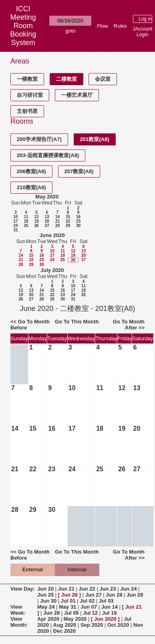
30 (78, 226)
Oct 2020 (118, 625)
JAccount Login (142, 32)
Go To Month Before (30, 325)
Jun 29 (135, 595)
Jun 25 (45, 595)
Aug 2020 (65, 625)
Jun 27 (94, 595)
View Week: (18, 610)
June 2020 (52, 235)
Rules (120, 26)
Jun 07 (89, 607)
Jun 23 (108, 589)
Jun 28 (114, 595)
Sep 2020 (92, 625)
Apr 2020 (48, 619)
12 (36, 217)
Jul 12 (90, 613)
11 (26, 217)
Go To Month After (129, 325)
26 (36, 226)
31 (15, 230)
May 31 (67, 607)
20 (47, 221)
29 (68, 226)
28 (57, 226)
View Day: (23, 589)
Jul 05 (71, 613)
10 (15, 217)
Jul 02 (87, 601)
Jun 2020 (105, 619)
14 (57, 217)
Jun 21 (66, 589)
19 (36, 221)
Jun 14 (110, 607)
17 (15, 221)
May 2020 (47, 197)
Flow (102, 26)
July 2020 (52, 270)
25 (26, 226)
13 (47, 217)
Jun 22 (87, 589)
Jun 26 (69, 595)
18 (26, 221)
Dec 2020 (64, 631)
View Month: (19, 622)
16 (78, 217)
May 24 (46, 607)
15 (68, 217)
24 (15, 226)
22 (68, 221)
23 (78, 221)
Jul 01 (68, 601)
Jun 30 (48, 601)
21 (57, 221)
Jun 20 (45, 589)
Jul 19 (110, 613)
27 (47, 226)
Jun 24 (128, 589)
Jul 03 (106, 601)
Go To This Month (77, 322)
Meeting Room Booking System (23, 30)
